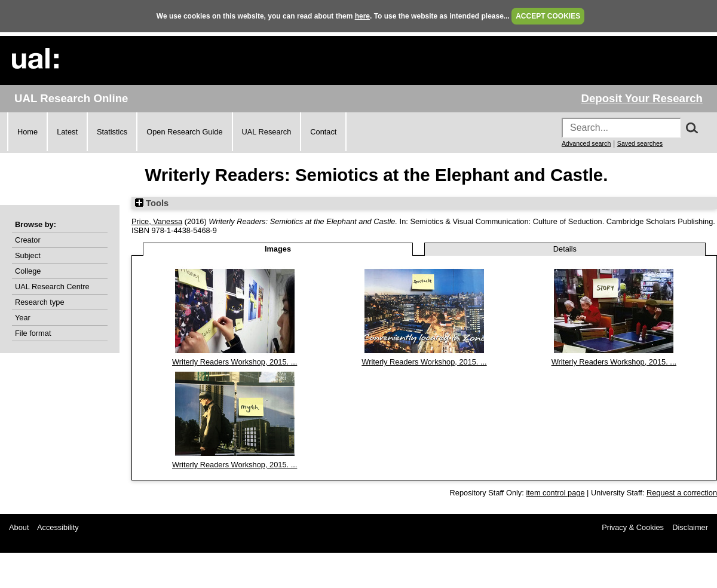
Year (23, 318)
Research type (40, 302)
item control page (555, 493)
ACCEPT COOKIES (548, 16)
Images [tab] (278, 249)
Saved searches (640, 143)
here (362, 16)
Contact (323, 132)
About (19, 527)
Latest (67, 132)
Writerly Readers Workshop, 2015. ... (235, 362)
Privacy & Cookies (633, 527)
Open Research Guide (184, 132)
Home (27, 132)
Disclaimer (690, 527)
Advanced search (586, 143)
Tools (152, 203)
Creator (28, 240)
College (28, 271)
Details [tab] (565, 249)
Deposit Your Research (642, 98)
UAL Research (267, 132)
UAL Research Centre (52, 287)
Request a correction (682, 493)
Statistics (112, 132)
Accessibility (58, 527)
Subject (28, 255)
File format (33, 333)
